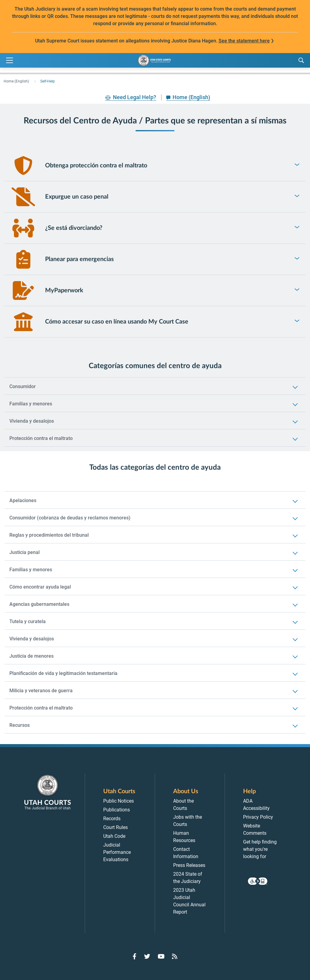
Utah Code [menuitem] (114, 836)
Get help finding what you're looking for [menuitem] (260, 849)
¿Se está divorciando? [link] (74, 228)
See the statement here (244, 41)
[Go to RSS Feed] (175, 956)
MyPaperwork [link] (64, 290)
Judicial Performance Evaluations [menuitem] (117, 852)
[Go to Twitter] (147, 956)
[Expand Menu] (10, 60)
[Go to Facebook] (135, 956)
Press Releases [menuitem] (189, 865)
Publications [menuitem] (117, 810)
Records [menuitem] (112, 819)
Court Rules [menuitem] (115, 827)
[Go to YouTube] (161, 956)
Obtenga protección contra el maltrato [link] (96, 166)
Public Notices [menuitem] (119, 801)
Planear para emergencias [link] (79, 259)
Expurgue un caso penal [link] (77, 197)
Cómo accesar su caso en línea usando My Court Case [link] (117, 322)
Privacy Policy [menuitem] (258, 817)
